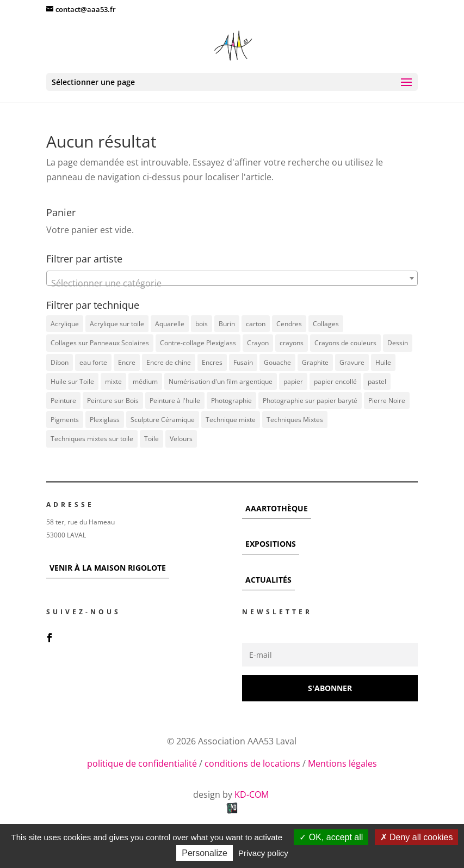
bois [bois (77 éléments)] (202, 324)
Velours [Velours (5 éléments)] (181, 439)
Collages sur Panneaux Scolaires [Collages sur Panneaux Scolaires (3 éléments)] (100, 343)
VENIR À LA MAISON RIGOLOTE (108, 568)
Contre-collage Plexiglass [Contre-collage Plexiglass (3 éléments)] (198, 343)
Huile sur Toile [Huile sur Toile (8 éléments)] (72, 381)
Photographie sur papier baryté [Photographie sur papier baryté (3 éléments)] (310, 401)
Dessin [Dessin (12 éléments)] (398, 343)
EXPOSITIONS (271, 544)
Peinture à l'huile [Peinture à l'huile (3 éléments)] (175, 401)
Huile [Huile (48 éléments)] (383, 362)
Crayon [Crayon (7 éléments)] (258, 343)
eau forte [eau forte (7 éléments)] (93, 362)
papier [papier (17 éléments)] (293, 381)
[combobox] (232, 278)
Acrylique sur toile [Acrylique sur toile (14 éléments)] (117, 324)
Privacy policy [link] (263, 853)
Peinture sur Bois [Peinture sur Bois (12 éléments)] (113, 401)
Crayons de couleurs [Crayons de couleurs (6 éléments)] (345, 343)
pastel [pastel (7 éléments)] (377, 381)
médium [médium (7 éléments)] (145, 381)
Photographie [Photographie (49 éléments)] (231, 401)
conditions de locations (252, 763)
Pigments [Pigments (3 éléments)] (65, 420)
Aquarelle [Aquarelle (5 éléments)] (170, 324)
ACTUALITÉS (268, 580)
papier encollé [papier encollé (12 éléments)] (335, 381)
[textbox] (232, 283)
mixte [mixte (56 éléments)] (113, 381)
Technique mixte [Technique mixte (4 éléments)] (231, 420)
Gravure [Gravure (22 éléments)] (352, 362)
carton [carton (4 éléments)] (256, 324)
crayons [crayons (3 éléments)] (292, 343)
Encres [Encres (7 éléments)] (212, 362)
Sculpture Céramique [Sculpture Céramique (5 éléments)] (163, 420)
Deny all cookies (417, 837)
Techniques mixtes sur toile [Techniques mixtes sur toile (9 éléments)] (92, 439)
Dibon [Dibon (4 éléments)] (60, 362)
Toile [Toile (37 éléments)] (151, 439)
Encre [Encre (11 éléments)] (127, 362)
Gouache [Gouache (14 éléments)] (277, 362)
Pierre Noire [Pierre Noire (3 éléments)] (387, 401)
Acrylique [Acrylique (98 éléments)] (65, 324)
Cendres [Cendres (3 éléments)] (289, 324)
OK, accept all (331, 837)
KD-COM (253, 794)
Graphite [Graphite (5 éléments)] (315, 362)
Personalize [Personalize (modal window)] (205, 853)
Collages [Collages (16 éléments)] (326, 324)
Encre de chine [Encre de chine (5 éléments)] (169, 362)
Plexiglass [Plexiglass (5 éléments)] (105, 420)
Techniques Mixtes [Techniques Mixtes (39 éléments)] (295, 420)
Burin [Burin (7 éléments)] (227, 324)
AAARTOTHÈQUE (277, 508)
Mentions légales (342, 763)
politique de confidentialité (142, 763)
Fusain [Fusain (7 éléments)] (243, 362)
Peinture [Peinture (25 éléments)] (63, 401)
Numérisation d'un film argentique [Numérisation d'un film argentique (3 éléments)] (221, 381)
